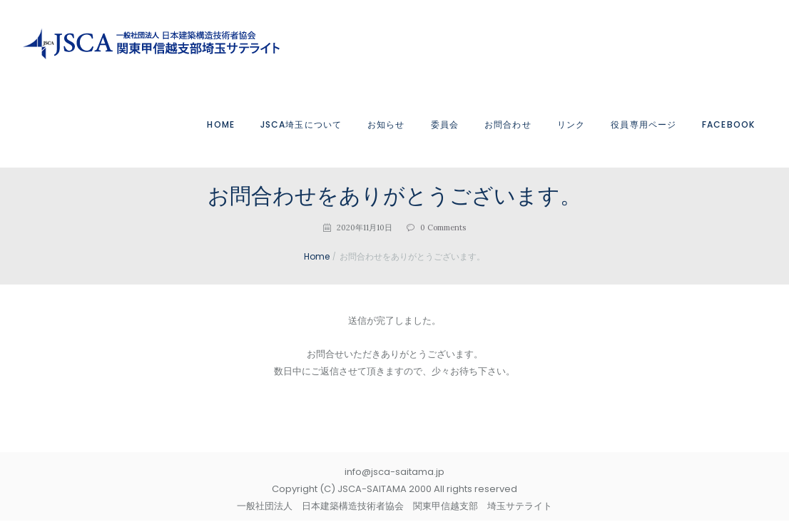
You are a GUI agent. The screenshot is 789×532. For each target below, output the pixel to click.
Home (317, 256)
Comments (443, 227)
